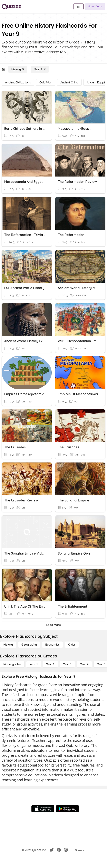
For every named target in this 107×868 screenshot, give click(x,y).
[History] (18, 69)
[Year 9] (40, 69)
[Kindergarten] (12, 664)
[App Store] (43, 809)
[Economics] (52, 645)
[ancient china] (69, 82)
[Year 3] (67, 664)
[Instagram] (66, 850)
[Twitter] (52, 850)
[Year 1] (33, 664)
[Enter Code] (95, 7)
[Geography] (29, 645)
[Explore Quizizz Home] (11, 7)
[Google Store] (67, 809)
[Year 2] (50, 664)
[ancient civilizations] (18, 82)
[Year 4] (84, 664)
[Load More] (53, 625)
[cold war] (46, 82)
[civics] (72, 645)
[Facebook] (59, 850)
